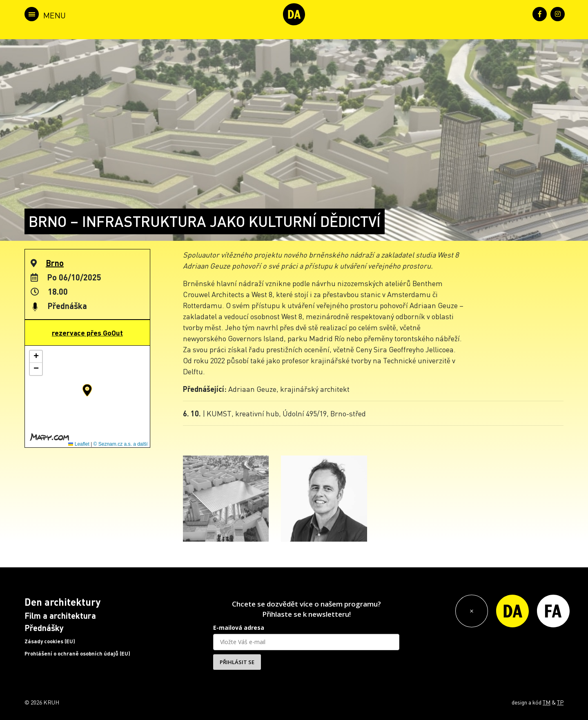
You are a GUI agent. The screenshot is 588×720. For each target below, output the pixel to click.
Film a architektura (60, 616)
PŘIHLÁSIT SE (237, 662)
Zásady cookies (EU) (50, 641)
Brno (55, 263)
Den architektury (62, 602)
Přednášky (44, 628)
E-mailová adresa (239, 628)
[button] (87, 390)
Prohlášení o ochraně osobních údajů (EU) (77, 653)
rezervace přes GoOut (87, 333)
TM (547, 702)
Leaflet (79, 444)
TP (560, 702)
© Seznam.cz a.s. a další (121, 444)
